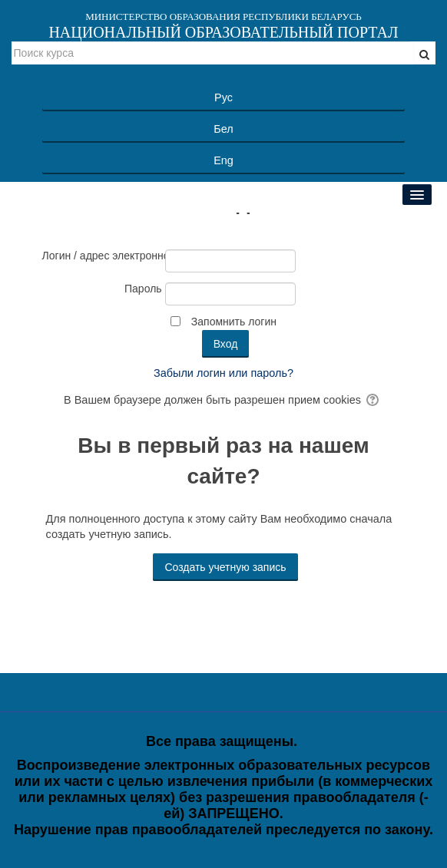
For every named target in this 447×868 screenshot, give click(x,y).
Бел (223, 129)
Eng (223, 160)
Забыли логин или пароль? (223, 373)
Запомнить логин (234, 322)
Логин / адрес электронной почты (102, 256)
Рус (223, 97)
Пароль (143, 289)
